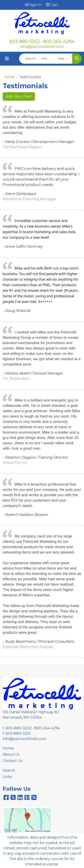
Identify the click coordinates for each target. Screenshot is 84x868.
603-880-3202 (25, 41)
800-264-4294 (59, 41)
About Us (11, 754)
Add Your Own (19, 96)
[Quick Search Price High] (64, 59)
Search (9, 770)
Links (7, 777)
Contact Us (13, 761)
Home (9, 77)
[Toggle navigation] (7, 59)
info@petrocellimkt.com (42, 47)
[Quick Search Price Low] (47, 59)
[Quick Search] (29, 59)
